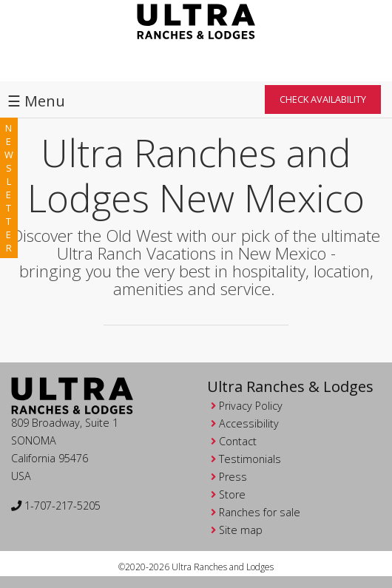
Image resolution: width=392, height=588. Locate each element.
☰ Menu (36, 101)
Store (232, 494)
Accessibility (249, 423)
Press (233, 477)
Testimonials (250, 459)
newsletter (9, 188)
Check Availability (323, 99)
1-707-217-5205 (56, 506)
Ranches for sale (260, 512)
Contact (238, 441)
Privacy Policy (251, 406)
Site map (241, 530)
